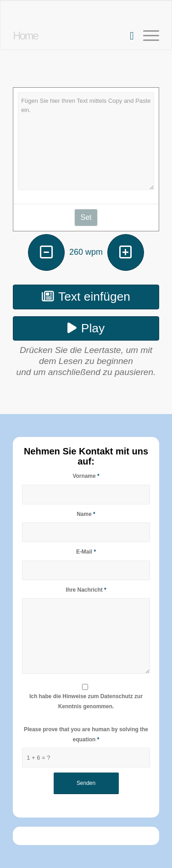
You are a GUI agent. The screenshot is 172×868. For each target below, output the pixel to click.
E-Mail (86, 552)
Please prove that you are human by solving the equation (86, 734)
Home (25, 36)
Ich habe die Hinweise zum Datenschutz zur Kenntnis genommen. (86, 701)
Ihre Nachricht (86, 590)
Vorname (86, 476)
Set (86, 217)
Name (86, 514)
